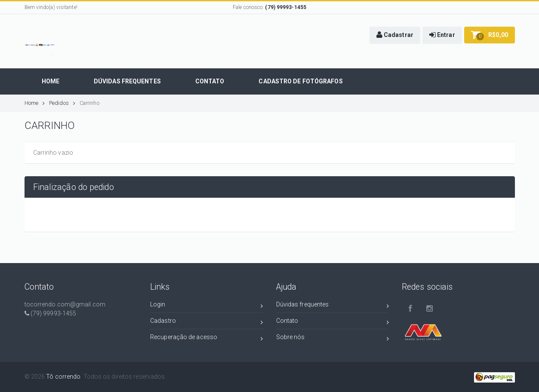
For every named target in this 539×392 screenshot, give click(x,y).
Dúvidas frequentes (333, 306)
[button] (395, 35)
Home (35, 103)
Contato (333, 322)
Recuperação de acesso (207, 338)
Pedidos (62, 103)
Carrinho (89, 103)
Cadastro (207, 322)
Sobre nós (333, 338)
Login (207, 306)
